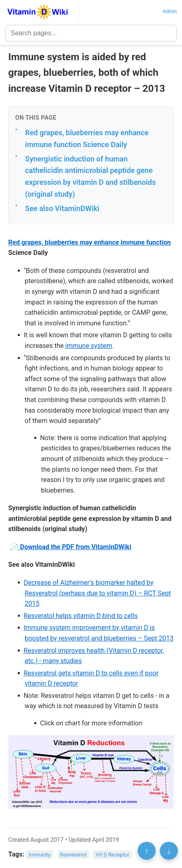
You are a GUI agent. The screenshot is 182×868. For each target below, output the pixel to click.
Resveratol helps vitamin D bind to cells (81, 616)
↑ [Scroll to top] (147, 851)
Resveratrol (73, 855)
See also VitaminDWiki (62, 208)
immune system (89, 346)
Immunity (40, 855)
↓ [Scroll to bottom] (169, 851)
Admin (170, 11)
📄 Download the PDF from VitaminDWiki (71, 547)
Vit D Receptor (112, 855)
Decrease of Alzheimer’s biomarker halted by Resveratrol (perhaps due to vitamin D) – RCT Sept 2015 (97, 593)
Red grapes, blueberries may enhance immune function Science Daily (87, 139)
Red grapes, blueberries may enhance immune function (90, 242)
